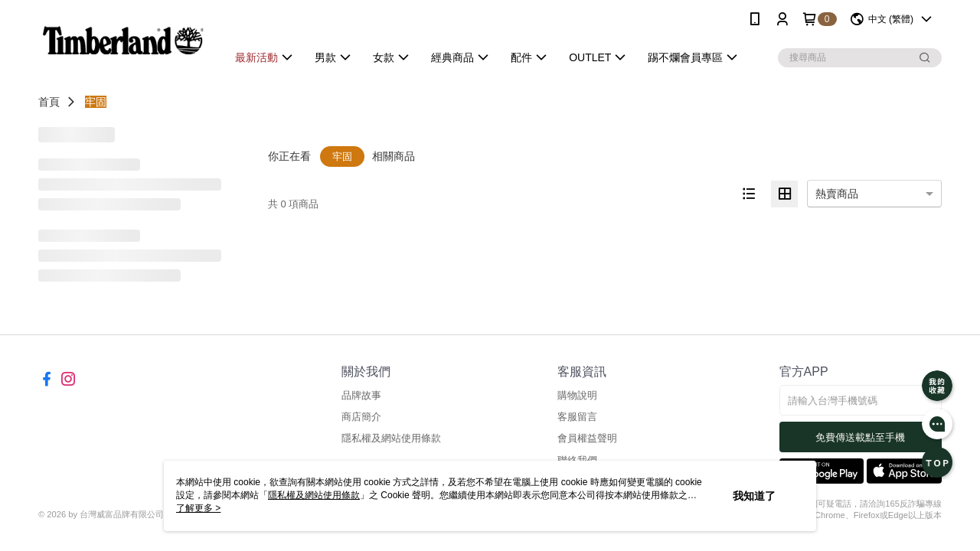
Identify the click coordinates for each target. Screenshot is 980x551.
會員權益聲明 (587, 438)
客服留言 (577, 417)
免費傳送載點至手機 (860, 437)
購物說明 (577, 395)
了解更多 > (198, 508)
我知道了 (754, 496)
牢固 (96, 102)
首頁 (49, 102)
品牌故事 (361, 395)
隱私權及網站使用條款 (391, 438)
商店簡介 (361, 417)
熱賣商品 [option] (837, 194)
